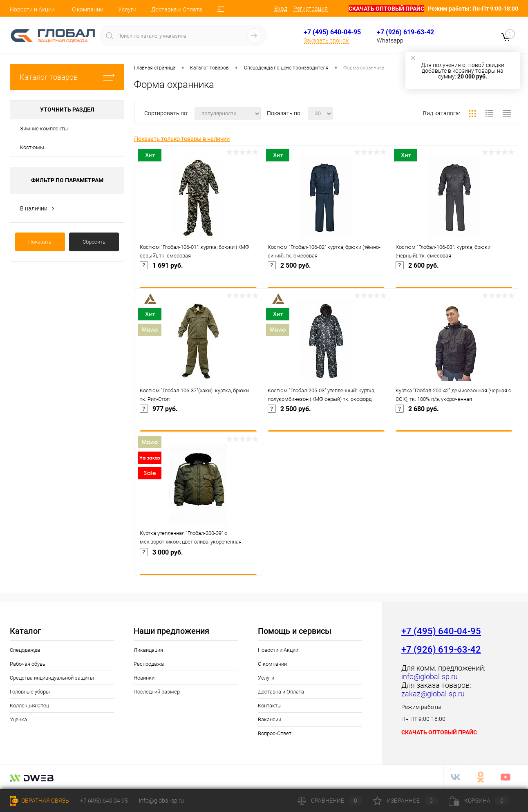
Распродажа (149, 664)
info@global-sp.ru (161, 801)
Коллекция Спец (29, 706)
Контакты (270, 706)
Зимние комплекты (44, 129)
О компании (88, 9)
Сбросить (94, 242)
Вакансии (270, 719)
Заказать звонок (326, 40)
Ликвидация (148, 650)
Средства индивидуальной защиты (52, 678)
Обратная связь (39, 801)
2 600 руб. (454, 277)
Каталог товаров (67, 77)
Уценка (18, 719)
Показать (40, 242)
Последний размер (157, 692)
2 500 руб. (326, 277)
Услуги (127, 9)
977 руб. (198, 421)
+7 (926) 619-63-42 (405, 32)
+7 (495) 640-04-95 (332, 32)
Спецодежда (25, 650)
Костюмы (32, 147)
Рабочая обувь (28, 664)
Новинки (144, 678)
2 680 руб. (454, 421)
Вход (281, 9)
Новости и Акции (32, 9)
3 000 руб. (198, 564)
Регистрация (311, 9)
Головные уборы (30, 692)
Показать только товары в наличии (182, 139)
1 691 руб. (198, 277)
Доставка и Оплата (177, 9)
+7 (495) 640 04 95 (104, 801)
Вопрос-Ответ (275, 733)
